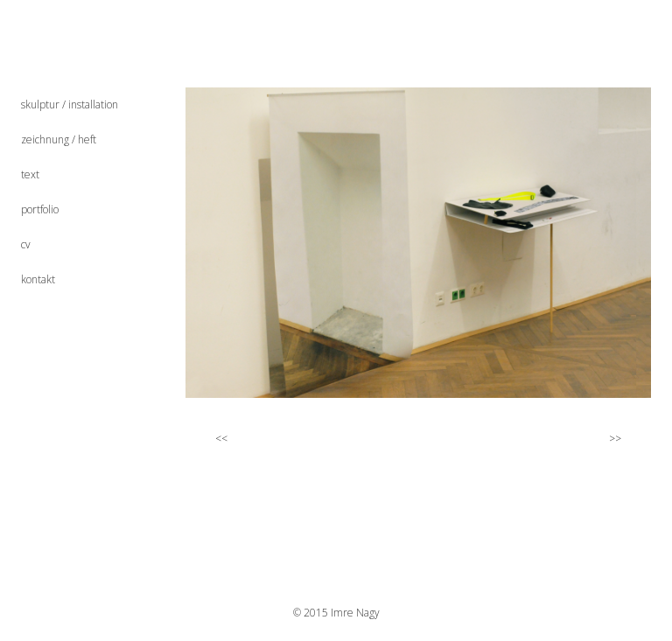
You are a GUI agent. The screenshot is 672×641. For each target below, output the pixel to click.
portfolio (40, 209)
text (30, 174)
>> (623, 438)
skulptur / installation (70, 105)
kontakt (38, 279)
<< (213, 438)
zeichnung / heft (59, 139)
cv (26, 244)
